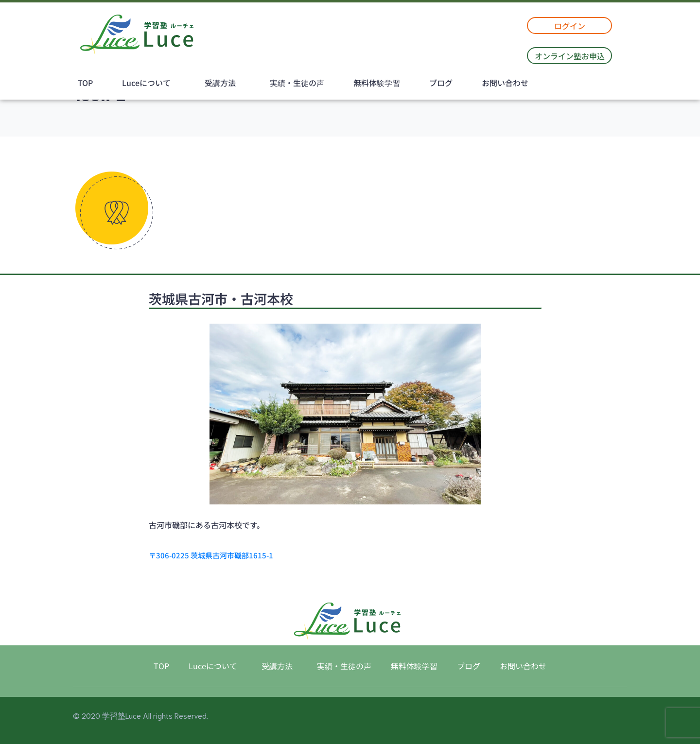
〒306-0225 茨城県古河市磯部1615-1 (211, 555)
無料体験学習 (377, 83)
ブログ (441, 83)
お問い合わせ (505, 83)
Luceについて (146, 83)
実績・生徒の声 (297, 83)
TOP (85, 83)
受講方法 (220, 83)
